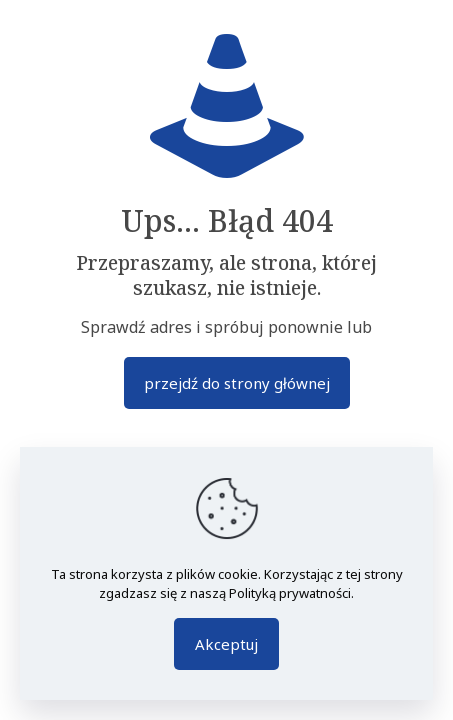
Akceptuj (226, 644)
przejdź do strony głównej (237, 383)
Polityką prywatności (290, 593)
